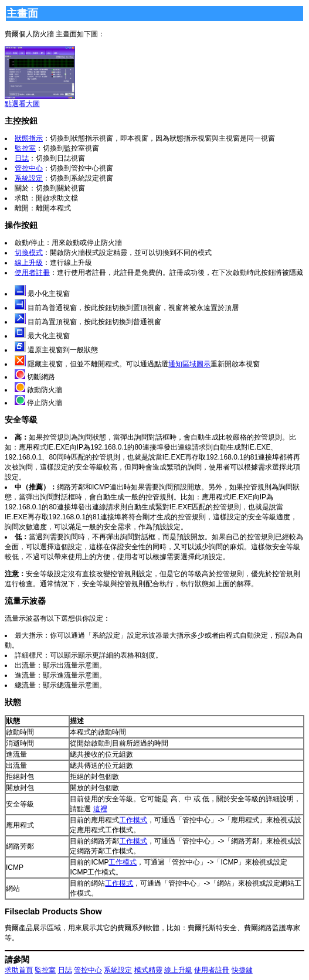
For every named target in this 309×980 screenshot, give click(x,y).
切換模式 (29, 253)
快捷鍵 (242, 970)
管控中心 (29, 168)
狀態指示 (29, 138)
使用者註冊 (32, 273)
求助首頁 (19, 970)
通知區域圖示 (189, 364)
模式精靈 (148, 970)
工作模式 (133, 820)
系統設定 (29, 178)
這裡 (100, 809)
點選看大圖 (40, 100)
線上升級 (29, 263)
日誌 (22, 158)
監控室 (25, 148)
